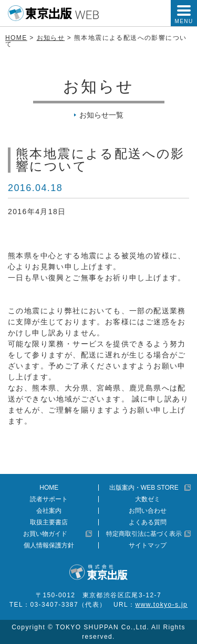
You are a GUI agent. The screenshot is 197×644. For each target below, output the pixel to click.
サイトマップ (148, 545)
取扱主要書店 (49, 522)
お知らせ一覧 (101, 115)
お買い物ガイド (45, 534)
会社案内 (49, 511)
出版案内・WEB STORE (144, 488)
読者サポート (49, 499)
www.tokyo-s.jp (162, 605)
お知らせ (51, 38)
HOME (16, 38)
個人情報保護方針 (49, 545)
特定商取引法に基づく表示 (144, 534)
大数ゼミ (148, 499)
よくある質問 (148, 522)
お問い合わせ (148, 511)
